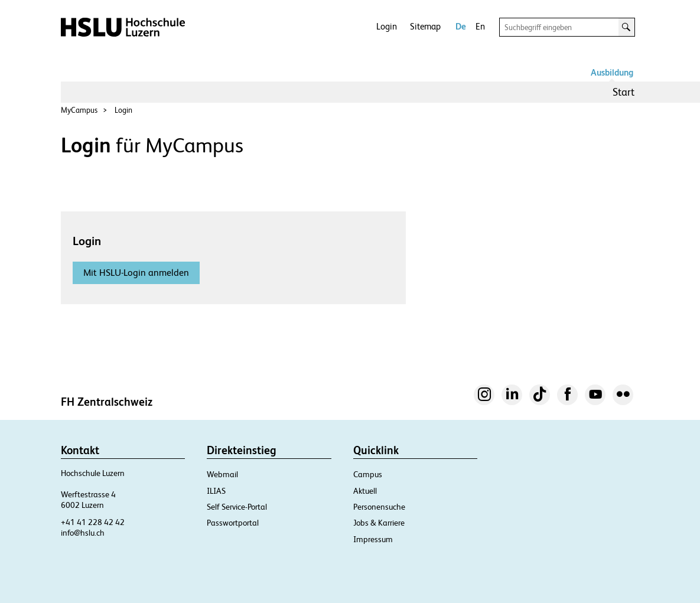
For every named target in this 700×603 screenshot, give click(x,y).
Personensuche (379, 507)
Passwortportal (233, 523)
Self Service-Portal (237, 507)
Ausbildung (612, 72)
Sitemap (425, 26)
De (461, 26)
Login (387, 26)
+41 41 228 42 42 (93, 522)
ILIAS (216, 491)
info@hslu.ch (83, 533)
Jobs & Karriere (379, 523)
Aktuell (365, 491)
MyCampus (79, 110)
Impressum (373, 539)
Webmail (222, 474)
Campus (368, 474)
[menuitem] (624, 92)
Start (624, 92)
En (480, 26)
